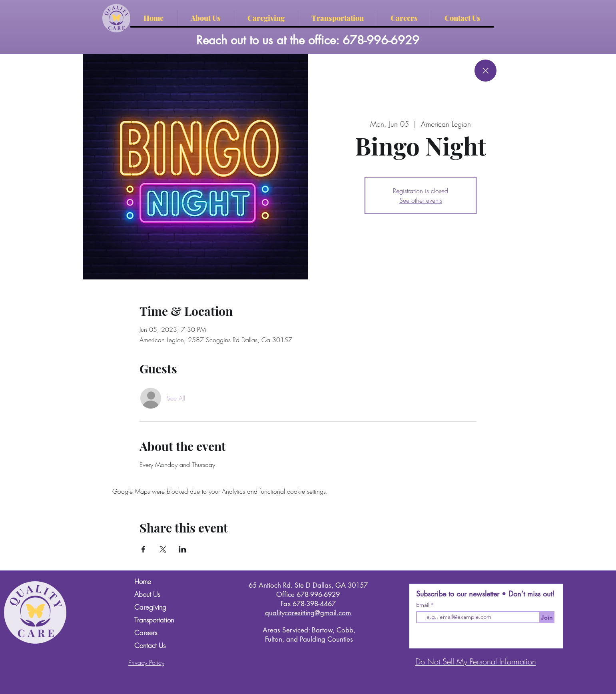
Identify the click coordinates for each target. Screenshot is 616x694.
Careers (146, 633)
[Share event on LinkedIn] (182, 549)
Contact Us (150, 645)
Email (424, 605)
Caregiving (150, 607)
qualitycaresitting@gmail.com (308, 613)
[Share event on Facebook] (143, 549)
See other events (421, 200)
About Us (147, 594)
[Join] (547, 617)
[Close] (485, 71)
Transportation (154, 620)
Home (143, 581)
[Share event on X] (163, 549)
